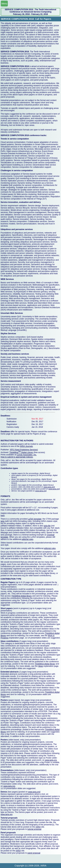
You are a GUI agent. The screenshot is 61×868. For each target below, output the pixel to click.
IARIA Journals (26, 446)
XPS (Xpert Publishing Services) (24, 450)
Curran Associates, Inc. (27, 455)
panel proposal (34, 853)
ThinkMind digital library (21, 596)
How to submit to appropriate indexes (17, 457)
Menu (4, 4)
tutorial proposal (34, 829)
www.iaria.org (49, 487)
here (3, 516)
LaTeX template (35, 519)
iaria (3, 521)
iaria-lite (47, 526)
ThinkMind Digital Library (21, 452)
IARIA (38, 827)
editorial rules (27, 539)
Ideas (41, 666)
